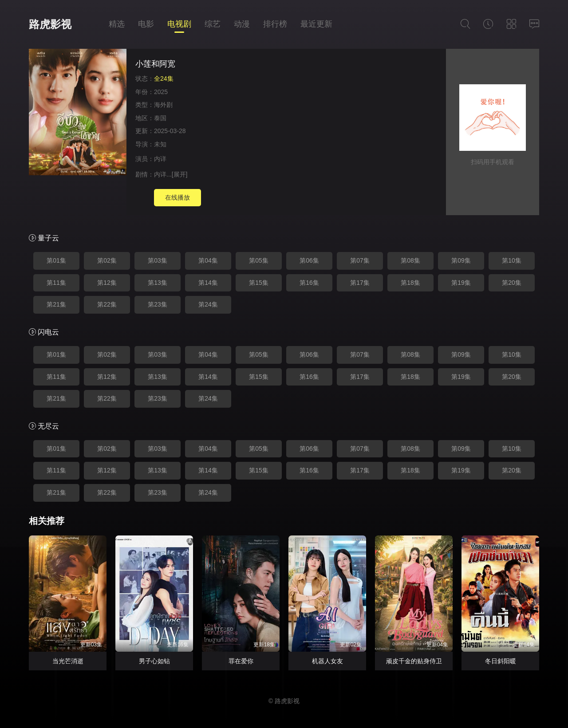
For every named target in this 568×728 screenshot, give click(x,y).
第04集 (208, 260)
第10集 (512, 260)
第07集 (360, 260)
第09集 (461, 260)
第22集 (107, 304)
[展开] (180, 174)
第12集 (107, 283)
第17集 (360, 283)
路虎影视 (50, 24)
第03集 (158, 260)
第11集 (56, 283)
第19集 (461, 283)
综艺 (213, 24)
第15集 (259, 283)
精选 (117, 24)
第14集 (208, 283)
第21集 (56, 304)
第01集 (56, 260)
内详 (160, 159)
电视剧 (179, 24)
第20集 (512, 283)
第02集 (107, 260)
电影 (146, 24)
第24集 (208, 304)
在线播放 (177, 197)
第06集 (309, 260)
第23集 (158, 304)
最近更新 (316, 24)
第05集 (259, 260)
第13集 (158, 283)
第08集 (410, 260)
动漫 (242, 24)
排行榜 (275, 24)
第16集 (309, 283)
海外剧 (163, 105)
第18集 (410, 283)
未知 (160, 144)
